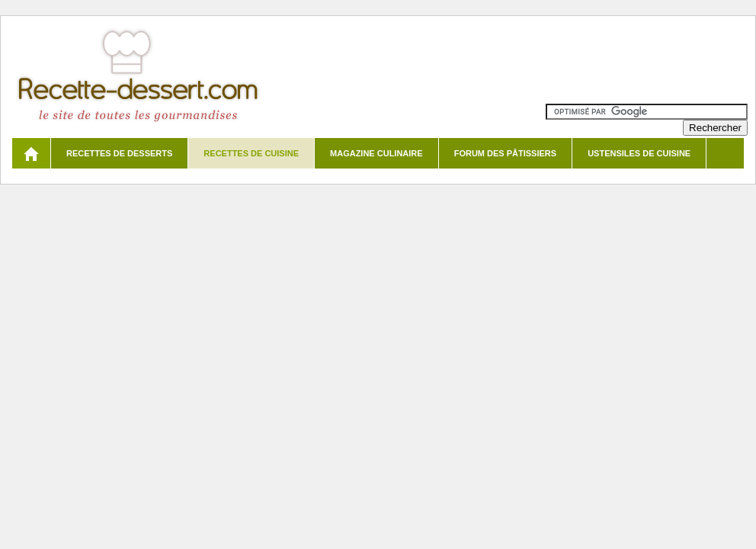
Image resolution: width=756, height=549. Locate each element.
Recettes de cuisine (251, 153)
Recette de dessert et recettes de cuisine (138, 76)
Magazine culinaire (376, 153)
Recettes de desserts (119, 153)
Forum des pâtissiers (505, 153)
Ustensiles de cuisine (639, 153)
